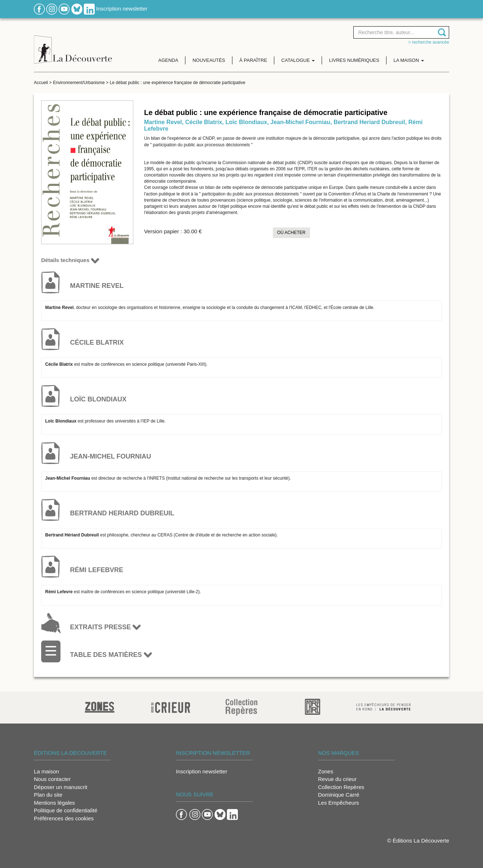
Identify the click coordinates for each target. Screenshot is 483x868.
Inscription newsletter (122, 9)
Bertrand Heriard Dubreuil (369, 122)
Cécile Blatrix (203, 122)
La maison (46, 771)
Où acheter (291, 233)
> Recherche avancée (429, 42)
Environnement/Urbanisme (79, 83)
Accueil (41, 83)
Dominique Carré (339, 795)
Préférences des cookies (64, 818)
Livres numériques (354, 60)
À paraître (253, 60)
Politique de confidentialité (66, 810)
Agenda (168, 60)
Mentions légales (54, 803)
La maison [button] (409, 60)
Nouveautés (209, 60)
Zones (326, 771)
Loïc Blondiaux (246, 122)
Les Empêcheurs (339, 803)
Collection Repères (341, 787)
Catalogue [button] (298, 60)
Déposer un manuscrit (61, 787)
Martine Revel (163, 122)
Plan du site (48, 795)
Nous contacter (52, 779)
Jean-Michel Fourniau (300, 122)
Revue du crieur (337, 779)
